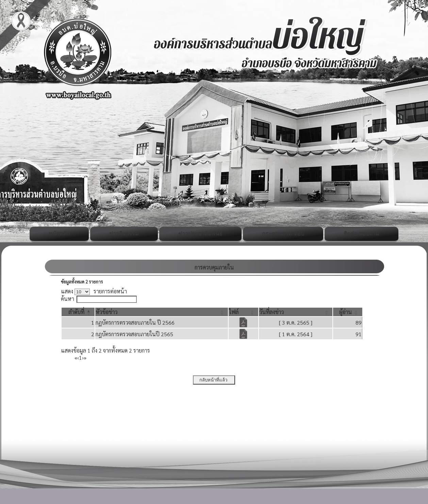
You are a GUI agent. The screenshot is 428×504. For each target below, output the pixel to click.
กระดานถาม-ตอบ (283, 234)
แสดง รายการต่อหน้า (94, 291)
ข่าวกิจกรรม (124, 234)
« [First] (76, 357)
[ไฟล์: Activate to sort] (243, 312)
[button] (76, 312)
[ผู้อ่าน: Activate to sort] (348, 312)
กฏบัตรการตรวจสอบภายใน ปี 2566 (135, 322)
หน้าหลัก (59, 234)
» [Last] (85, 357)
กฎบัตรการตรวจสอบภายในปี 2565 (134, 334)
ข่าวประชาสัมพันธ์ (200, 234)
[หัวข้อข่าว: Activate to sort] (162, 312)
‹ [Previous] (78, 357)
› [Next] (83, 357)
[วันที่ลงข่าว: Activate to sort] (296, 312)
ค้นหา (68, 299)
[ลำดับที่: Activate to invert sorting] (78, 312)
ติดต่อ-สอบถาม (361, 234)
